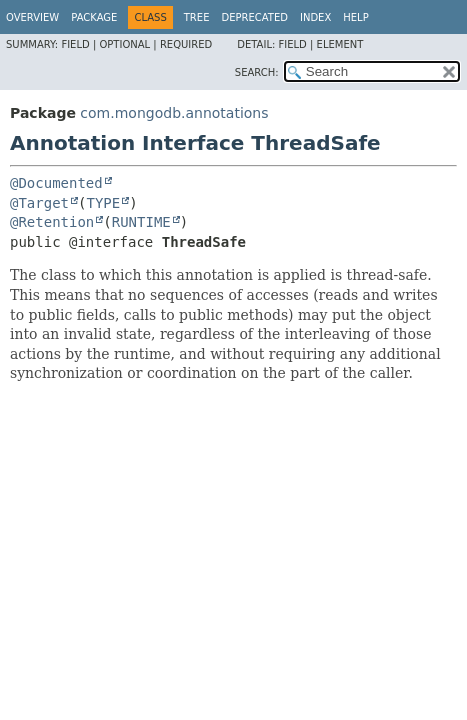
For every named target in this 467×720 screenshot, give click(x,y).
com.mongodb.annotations (174, 113)
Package (94, 17)
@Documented (56, 183)
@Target (39, 203)
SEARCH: (257, 72)
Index (315, 17)
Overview (32, 17)
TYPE (103, 203)
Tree (197, 17)
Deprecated (254, 17)
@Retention (52, 222)
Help (355, 17)
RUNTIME (141, 222)
